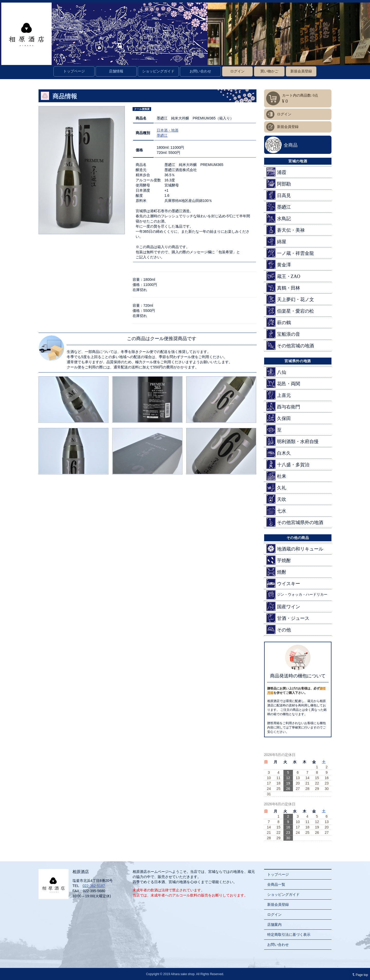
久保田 (279, 418)
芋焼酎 (279, 560)
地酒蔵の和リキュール (295, 549)
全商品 (291, 145)
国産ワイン (283, 606)
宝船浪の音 (283, 334)
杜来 (276, 476)
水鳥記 (279, 218)
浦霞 (276, 172)
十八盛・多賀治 (288, 464)
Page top (359, 975)
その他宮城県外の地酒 (295, 522)
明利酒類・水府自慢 (293, 441)
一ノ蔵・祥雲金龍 (290, 253)
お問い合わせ (200, 71)
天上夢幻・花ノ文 (290, 299)
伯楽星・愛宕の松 (290, 311)
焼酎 (276, 572)
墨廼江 (162, 135)
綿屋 (276, 241)
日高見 (279, 195)
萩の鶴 (279, 322)
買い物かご (269, 71)
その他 (279, 629)
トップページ (74, 71)
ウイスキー (283, 583)
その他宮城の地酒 (290, 345)
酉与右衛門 (283, 407)
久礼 (276, 487)
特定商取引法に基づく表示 (289, 935)
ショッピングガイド (158, 71)
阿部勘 (279, 184)
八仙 (276, 372)
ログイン (237, 71)
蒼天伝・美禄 (286, 230)
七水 (276, 511)
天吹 (276, 499)
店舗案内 (274, 925)
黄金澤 (279, 264)
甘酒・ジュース (288, 618)
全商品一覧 (276, 884)
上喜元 (279, 395)
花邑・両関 (283, 383)
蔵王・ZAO (283, 276)
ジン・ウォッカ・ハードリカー (297, 595)
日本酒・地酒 (168, 130)
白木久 (279, 453)
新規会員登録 (301, 71)
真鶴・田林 (283, 288)
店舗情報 (116, 71)
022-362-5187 (94, 886)
